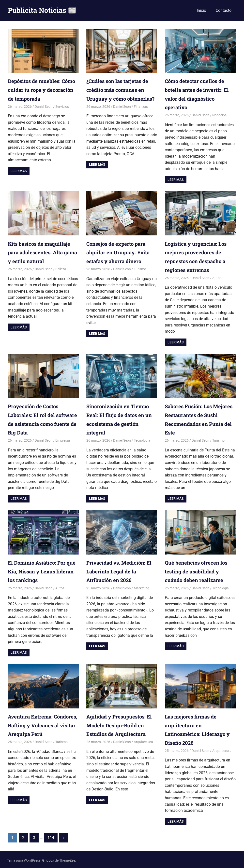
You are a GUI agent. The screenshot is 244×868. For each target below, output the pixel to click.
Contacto (224, 10)
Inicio (201, 10)
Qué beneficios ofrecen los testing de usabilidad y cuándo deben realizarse (199, 570)
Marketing (142, 586)
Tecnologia (142, 439)
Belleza (61, 268)
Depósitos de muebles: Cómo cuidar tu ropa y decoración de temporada (40, 89)
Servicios (62, 106)
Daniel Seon (44, 106)
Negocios (219, 115)
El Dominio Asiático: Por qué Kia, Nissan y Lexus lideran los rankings (39, 570)
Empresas (63, 439)
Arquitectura (143, 740)
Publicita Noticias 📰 (42, 10)
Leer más (19, 171)
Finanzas (141, 115)
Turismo (140, 268)
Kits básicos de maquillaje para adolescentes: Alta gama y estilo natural (41, 252)
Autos (217, 277)
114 (51, 836)
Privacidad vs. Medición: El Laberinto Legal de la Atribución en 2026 (121, 570)
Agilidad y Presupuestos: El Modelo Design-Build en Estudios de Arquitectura (121, 724)
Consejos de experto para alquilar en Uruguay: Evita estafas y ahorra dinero (120, 252)
